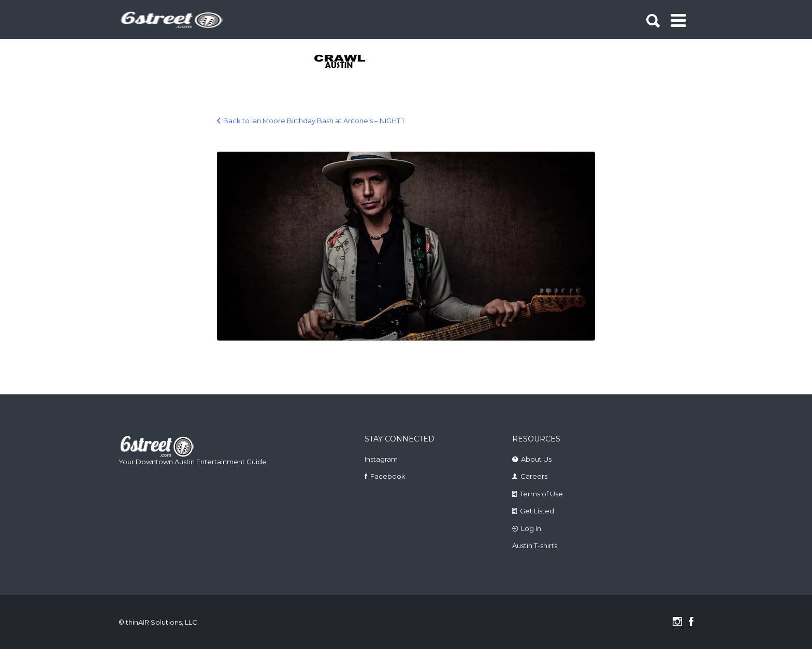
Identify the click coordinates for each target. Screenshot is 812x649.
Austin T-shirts (535, 545)
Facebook (388, 476)
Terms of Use (541, 494)
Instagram (381, 459)
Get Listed (537, 511)
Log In (531, 528)
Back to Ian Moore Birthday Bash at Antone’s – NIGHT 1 (314, 121)
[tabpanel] (346, 62)
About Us (536, 459)
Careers (534, 476)
